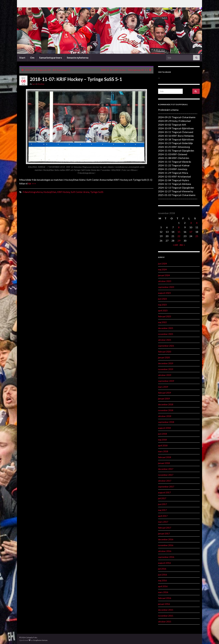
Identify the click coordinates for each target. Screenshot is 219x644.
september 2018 (166, 422)
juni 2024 (162, 264)
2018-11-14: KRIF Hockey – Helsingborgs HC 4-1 (124, 70)
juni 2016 (162, 575)
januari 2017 (164, 534)
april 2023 (163, 310)
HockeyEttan (50, 192)
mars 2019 (163, 387)
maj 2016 (162, 580)
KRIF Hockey (64, 192)
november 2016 (166, 545)
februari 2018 (165, 457)
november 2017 (166, 475)
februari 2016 (165, 598)
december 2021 (166, 328)
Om (32, 58)
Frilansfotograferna (33, 192)
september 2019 (166, 381)
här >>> (32, 183)
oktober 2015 (165, 622)
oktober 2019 (165, 375)
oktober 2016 (165, 551)
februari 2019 (165, 393)
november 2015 (166, 616)
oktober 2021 (165, 340)
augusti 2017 (164, 492)
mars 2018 (163, 451)
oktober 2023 (165, 281)
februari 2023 (165, 316)
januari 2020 (164, 357)
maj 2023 (162, 305)
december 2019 (166, 363)
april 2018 (163, 445)
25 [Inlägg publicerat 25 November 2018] (197, 236)
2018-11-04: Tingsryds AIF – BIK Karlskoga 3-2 (48, 70)
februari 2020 (165, 352)
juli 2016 (162, 569)
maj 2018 (162, 440)
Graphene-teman (40, 640)
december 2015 (166, 610)
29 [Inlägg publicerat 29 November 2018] (179, 241)
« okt (176, 245)
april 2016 (163, 586)
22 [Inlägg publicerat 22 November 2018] (179, 236)
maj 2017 (162, 510)
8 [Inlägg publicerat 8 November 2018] (179, 227)
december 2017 (166, 469)
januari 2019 (164, 399)
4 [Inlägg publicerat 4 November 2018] (197, 223)
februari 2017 (165, 528)
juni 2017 (162, 504)
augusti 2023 (164, 293)
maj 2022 (162, 322)
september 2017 (166, 487)
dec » (182, 245)
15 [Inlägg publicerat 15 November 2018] (179, 232)
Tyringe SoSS (97, 192)
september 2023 (166, 287)
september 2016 (166, 557)
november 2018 (166, 410)
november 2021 (166, 334)
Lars (34, 84)
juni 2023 (162, 299)
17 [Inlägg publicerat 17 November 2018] (191, 232)
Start (22, 58)
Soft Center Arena (80, 192)
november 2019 (166, 369)
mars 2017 (163, 522)
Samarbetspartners (51, 58)
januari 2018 (164, 463)
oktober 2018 (165, 416)
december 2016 (166, 539)
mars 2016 (163, 592)
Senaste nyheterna (78, 58)
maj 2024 (162, 269)
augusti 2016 (164, 563)
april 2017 (163, 516)
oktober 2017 (165, 481)
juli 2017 (162, 498)
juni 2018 (162, 434)
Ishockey (41, 84)
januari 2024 (164, 275)
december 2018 (166, 404)
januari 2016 (164, 604)
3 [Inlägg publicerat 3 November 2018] (191, 223)
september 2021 (166, 346)
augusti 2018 (164, 428)
